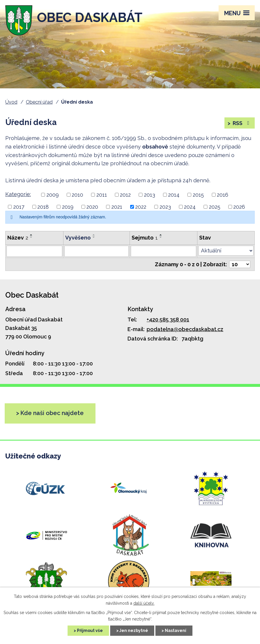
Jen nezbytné (134, 630)
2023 (165, 207)
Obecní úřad (39, 102)
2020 (92, 207)
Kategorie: (18, 194)
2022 (141, 207)
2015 (198, 195)
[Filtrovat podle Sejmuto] (163, 251)
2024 (190, 207)
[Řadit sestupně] (31, 237)
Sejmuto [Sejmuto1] (145, 238)
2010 (77, 195)
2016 (223, 195)
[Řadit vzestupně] (31, 235)
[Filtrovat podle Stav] (226, 251)
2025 (215, 207)
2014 (174, 195)
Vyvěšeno (78, 238)
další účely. (144, 603)
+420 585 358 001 (168, 320)
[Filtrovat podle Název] (34, 251)
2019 (68, 207)
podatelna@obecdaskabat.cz (185, 329)
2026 (239, 207)
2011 (102, 195)
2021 (117, 207)
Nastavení (176, 630)
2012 (125, 195)
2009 (53, 195)
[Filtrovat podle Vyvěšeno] (97, 251)
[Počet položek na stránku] (240, 264)
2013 (150, 195)
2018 (43, 207)
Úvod (11, 102)
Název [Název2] (18, 238)
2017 (19, 207)
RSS (242, 123)
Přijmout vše (90, 630)
